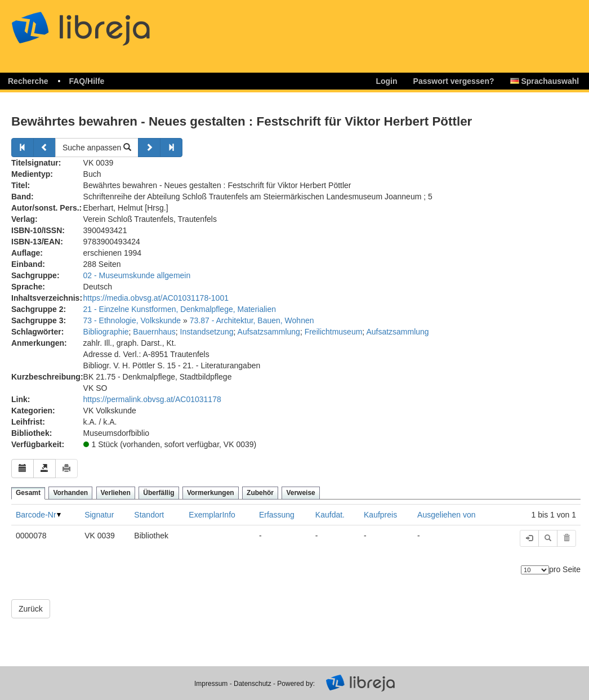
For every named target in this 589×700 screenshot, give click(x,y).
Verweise (300, 493)
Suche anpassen (97, 148)
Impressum (211, 684)
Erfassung (277, 515)
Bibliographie (106, 332)
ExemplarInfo (212, 515)
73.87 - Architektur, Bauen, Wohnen (252, 320)
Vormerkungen (211, 493)
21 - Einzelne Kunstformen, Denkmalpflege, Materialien (180, 309)
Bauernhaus (154, 332)
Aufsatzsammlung (269, 332)
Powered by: (296, 684)
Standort (149, 515)
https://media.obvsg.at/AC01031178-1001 (156, 298)
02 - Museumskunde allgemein (137, 275)
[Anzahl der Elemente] (535, 570)
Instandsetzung (207, 332)
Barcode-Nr (36, 515)
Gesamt (28, 493)
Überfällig (159, 493)
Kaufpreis (380, 515)
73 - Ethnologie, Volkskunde (132, 320)
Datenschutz (253, 684)
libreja (101, 24)
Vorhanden (70, 493)
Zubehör (260, 493)
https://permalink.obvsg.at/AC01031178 (152, 399)
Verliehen (116, 493)
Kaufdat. (330, 515)
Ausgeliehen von (447, 515)
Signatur (99, 515)
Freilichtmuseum (334, 332)
